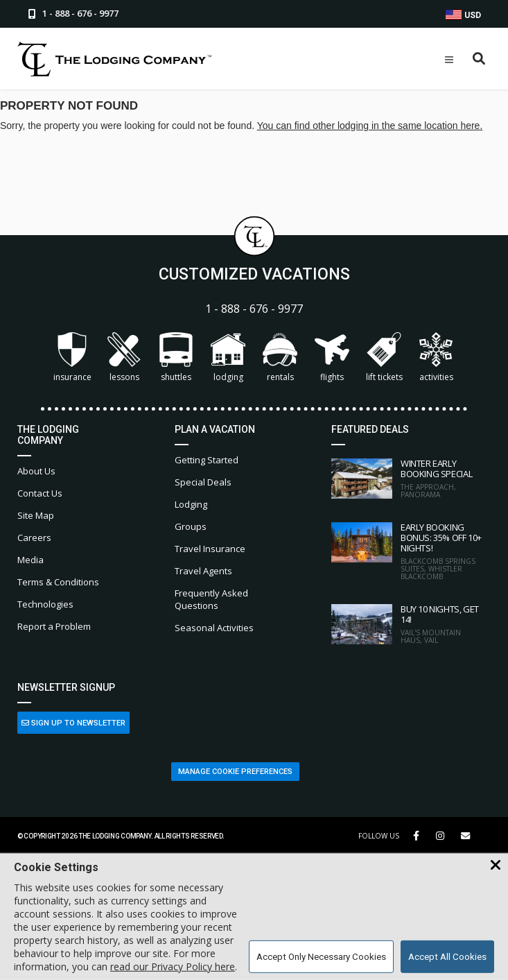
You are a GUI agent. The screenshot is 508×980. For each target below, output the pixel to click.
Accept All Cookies (447, 957)
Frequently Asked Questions (211, 599)
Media (30, 560)
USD (463, 15)
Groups (191, 526)
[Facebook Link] (416, 836)
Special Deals (203, 482)
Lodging (228, 358)
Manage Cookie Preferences (235, 772)
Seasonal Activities (214, 628)
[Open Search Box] (479, 59)
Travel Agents (203, 571)
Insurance (72, 358)
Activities (436, 358)
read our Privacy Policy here (173, 966)
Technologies (45, 604)
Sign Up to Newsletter (73, 723)
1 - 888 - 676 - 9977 (254, 309)
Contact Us (40, 493)
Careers (34, 538)
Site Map (36, 515)
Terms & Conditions (58, 582)
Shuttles (176, 358)
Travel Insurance (210, 549)
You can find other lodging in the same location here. (370, 126)
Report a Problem (54, 626)
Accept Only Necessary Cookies (321, 957)
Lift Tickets (384, 358)
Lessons (124, 358)
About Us (36, 471)
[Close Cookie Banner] (496, 866)
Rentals (280, 358)
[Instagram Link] (440, 836)
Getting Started (207, 460)
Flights (332, 358)
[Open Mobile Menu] (449, 60)
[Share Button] (465, 836)
